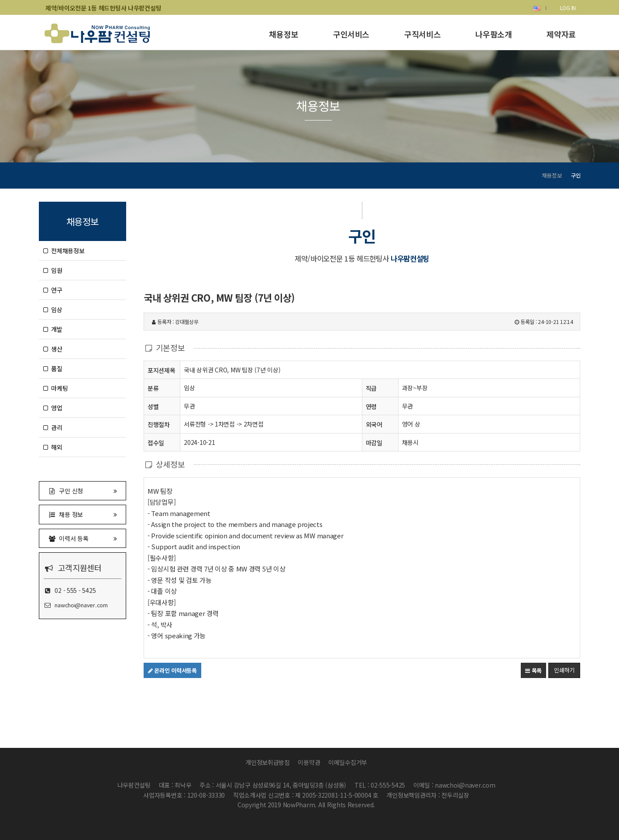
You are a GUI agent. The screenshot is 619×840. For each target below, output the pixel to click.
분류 (153, 388)
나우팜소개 (493, 34)
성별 (153, 406)
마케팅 (55, 388)
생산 (53, 349)
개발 (53, 329)
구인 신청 (83, 491)
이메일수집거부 (348, 762)
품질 (53, 368)
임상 (53, 310)
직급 (371, 388)
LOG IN (568, 8)
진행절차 (159, 424)
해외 (53, 447)
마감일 (374, 443)
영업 (53, 408)
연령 (371, 406)
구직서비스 (422, 34)
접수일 (156, 442)
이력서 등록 (83, 538)
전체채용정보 (64, 251)
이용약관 (309, 762)
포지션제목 (162, 370)
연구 (53, 290)
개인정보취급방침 (268, 762)
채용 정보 (83, 514)
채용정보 (284, 34)
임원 (53, 270)
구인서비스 (351, 34)
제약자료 (561, 34)
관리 (53, 427)
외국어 (374, 424)
